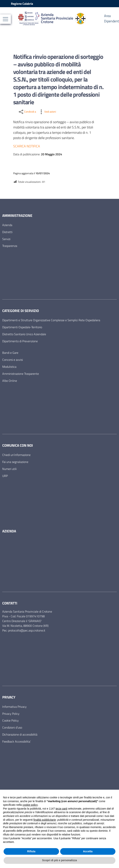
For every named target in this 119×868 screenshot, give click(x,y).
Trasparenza (10, 246)
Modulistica (9, 367)
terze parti (61, 809)
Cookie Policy (10, 720)
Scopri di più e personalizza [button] (59, 860)
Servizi (6, 239)
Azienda (7, 225)
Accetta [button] (88, 851)
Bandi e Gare (10, 353)
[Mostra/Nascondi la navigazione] (5, 19)
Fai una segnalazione (15, 462)
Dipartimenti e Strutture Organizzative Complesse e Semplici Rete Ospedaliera (51, 320)
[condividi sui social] (27, 112)
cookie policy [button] (30, 805)
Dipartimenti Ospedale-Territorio (22, 327)
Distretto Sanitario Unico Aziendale (24, 334)
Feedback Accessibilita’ (17, 741)
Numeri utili (9, 469)
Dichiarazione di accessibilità (20, 734)
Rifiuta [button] (31, 851)
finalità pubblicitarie (45, 820)
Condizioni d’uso (12, 727)
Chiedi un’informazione (16, 455)
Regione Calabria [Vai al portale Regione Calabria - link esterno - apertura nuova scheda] (22, 4)
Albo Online (10, 381)
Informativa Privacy (14, 707)
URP (5, 476)
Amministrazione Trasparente (21, 374)
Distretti (7, 232)
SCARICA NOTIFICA (27, 146)
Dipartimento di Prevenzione (20, 341)
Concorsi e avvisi (13, 360)
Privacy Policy (11, 714)
